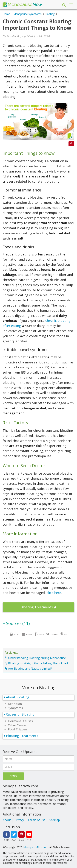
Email (29, 634)
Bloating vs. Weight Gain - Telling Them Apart (38, 663)
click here (54, 593)
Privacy (19, 820)
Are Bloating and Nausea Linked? (30, 669)
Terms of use (36, 820)
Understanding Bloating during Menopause (37, 658)
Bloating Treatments (37, 607)
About (7, 820)
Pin (66, 634)
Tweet (54, 634)
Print (17, 634)
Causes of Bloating (20, 714)
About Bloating (18, 697)
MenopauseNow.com (36, 847)
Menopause (22, 5)
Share (41, 634)
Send (13, 776)
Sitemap (54, 820)
